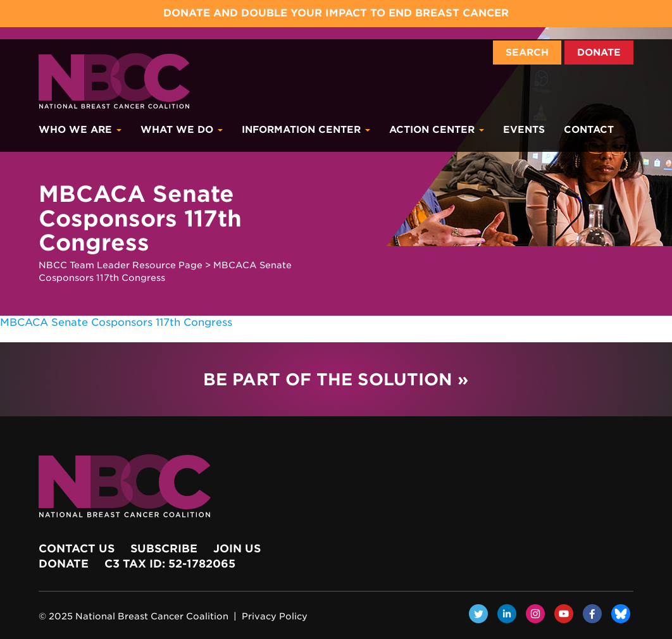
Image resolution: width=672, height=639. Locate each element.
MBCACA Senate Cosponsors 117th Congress (116, 322)
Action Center (437, 130)
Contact (589, 130)
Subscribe (164, 549)
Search (527, 53)
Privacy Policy (275, 616)
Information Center (306, 130)
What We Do (182, 130)
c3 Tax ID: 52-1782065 (170, 564)
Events (524, 130)
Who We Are (80, 130)
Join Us (237, 549)
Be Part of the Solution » (336, 379)
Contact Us (77, 549)
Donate (599, 53)
